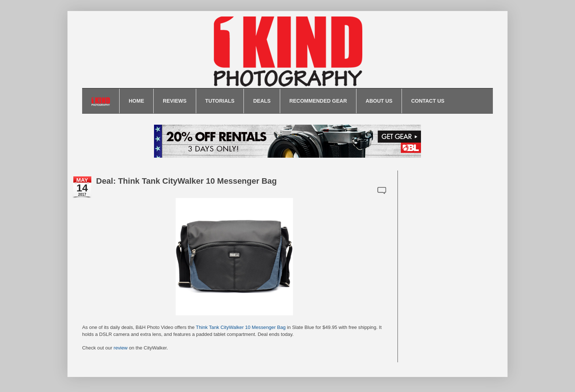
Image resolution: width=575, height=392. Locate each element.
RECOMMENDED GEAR (318, 101)
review (121, 348)
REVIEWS (175, 101)
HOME (136, 101)
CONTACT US (428, 101)
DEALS (262, 101)
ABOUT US (379, 101)
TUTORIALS (220, 101)
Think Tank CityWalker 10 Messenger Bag (241, 327)
